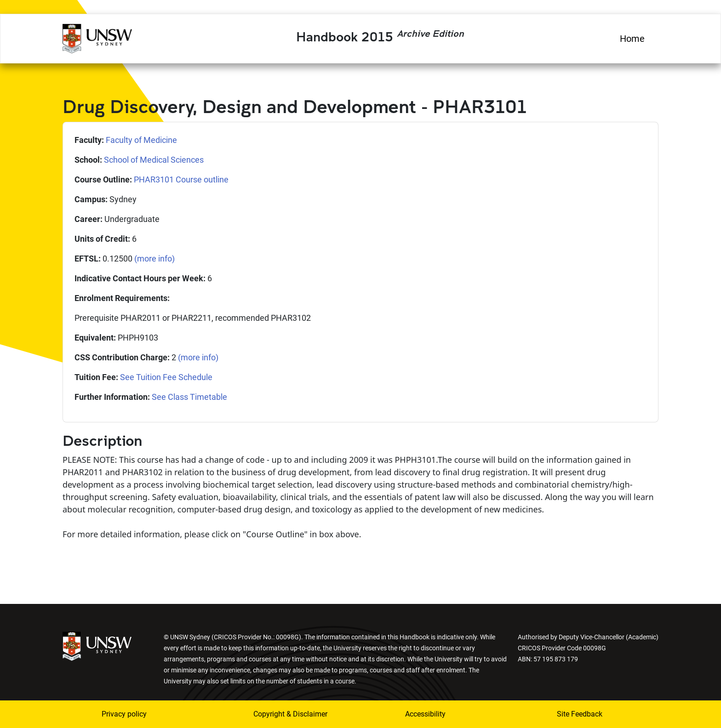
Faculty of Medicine (141, 140)
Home (632, 39)
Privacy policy (124, 714)
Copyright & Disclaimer (290, 714)
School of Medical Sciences (154, 160)
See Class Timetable (189, 397)
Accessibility (425, 714)
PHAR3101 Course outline (181, 179)
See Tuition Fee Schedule (166, 377)
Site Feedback (580, 714)
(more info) (154, 259)
